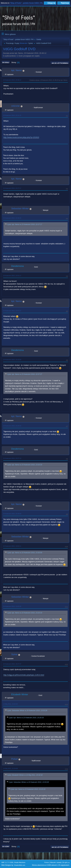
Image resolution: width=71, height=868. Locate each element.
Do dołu (6, 62)
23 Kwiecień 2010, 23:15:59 (12, 360)
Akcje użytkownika (60, 63)
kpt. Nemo (16, 70)
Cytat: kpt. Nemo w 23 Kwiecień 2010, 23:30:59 (25, 553)
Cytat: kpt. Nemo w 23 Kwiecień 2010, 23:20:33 (25, 465)
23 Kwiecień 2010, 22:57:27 (12, 311)
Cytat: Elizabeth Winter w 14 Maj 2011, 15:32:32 (25, 775)
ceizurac (16, 106)
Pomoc (47, 862)
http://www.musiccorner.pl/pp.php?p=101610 (21, 137)
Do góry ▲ (66, 862)
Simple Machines (20, 862)
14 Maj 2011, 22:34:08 (10, 768)
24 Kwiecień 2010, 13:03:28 (12, 606)
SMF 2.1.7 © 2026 (7, 862)
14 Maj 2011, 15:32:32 (10, 704)
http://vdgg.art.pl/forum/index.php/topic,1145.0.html (24, 675)
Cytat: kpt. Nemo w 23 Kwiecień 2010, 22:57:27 (25, 374)
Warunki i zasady (56, 862)
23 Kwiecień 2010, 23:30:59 (12, 514)
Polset (14, 759)
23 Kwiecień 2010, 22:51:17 (12, 276)
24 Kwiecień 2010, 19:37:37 (12, 664)
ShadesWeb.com (20, 865)
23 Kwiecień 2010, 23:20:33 (12, 426)
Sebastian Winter (20, 209)
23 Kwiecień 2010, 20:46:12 (12, 80)
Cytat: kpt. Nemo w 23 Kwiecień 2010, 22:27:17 (25, 224)
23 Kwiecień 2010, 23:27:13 (12, 458)
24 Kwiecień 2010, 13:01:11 (12, 546)
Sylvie (31, 43)
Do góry (6, 847)
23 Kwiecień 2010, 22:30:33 (12, 218)
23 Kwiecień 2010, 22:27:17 (12, 188)
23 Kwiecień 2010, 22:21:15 (12, 115)
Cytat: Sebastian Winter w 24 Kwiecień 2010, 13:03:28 (27, 711)
